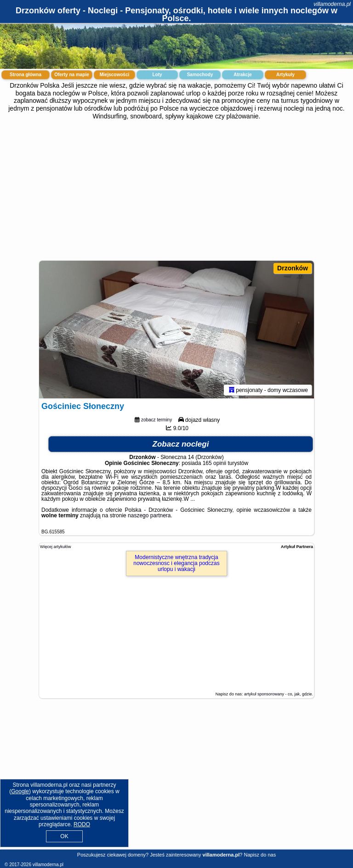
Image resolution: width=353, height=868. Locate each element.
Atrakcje (242, 75)
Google (20, 791)
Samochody (200, 75)
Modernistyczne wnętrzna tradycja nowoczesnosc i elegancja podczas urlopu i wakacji (176, 563)
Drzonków (293, 268)
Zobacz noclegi (181, 444)
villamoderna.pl (332, 4)
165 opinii (214, 463)
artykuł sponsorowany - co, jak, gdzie (278, 694)
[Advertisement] (176, 189)
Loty (157, 75)
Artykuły (285, 75)
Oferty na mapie (72, 75)
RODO (82, 824)
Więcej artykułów (56, 547)
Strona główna (26, 75)
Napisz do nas (260, 855)
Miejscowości (114, 75)
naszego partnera (149, 515)
